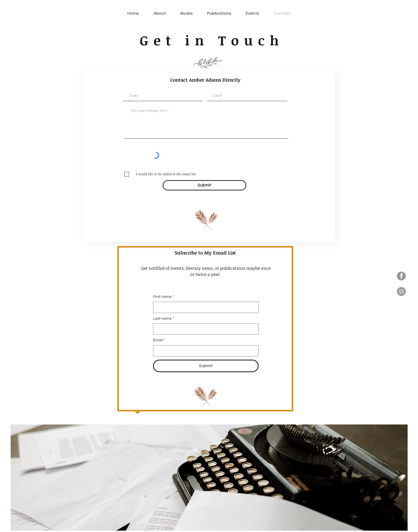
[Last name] (204, 329)
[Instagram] (401, 291)
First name (164, 297)
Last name (164, 319)
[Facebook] (401, 276)
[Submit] (204, 185)
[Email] (204, 351)
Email (159, 340)
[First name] (204, 307)
